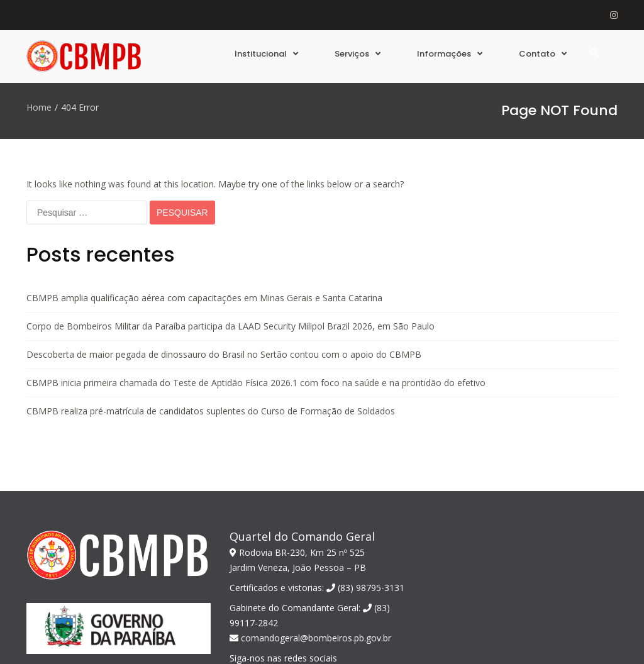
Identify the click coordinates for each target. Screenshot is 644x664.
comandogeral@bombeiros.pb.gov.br (310, 554)
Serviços (352, 54)
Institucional (261, 54)
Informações (444, 54)
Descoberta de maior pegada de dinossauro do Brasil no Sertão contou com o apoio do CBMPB (224, 271)
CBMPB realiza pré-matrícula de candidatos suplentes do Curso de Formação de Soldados (211, 327)
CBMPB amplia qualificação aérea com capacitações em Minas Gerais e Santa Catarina (204, 214)
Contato (537, 54)
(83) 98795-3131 (365, 504)
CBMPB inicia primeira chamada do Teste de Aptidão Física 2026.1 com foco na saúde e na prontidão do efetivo (256, 299)
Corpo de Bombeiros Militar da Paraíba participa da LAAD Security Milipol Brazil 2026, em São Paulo (230, 242)
